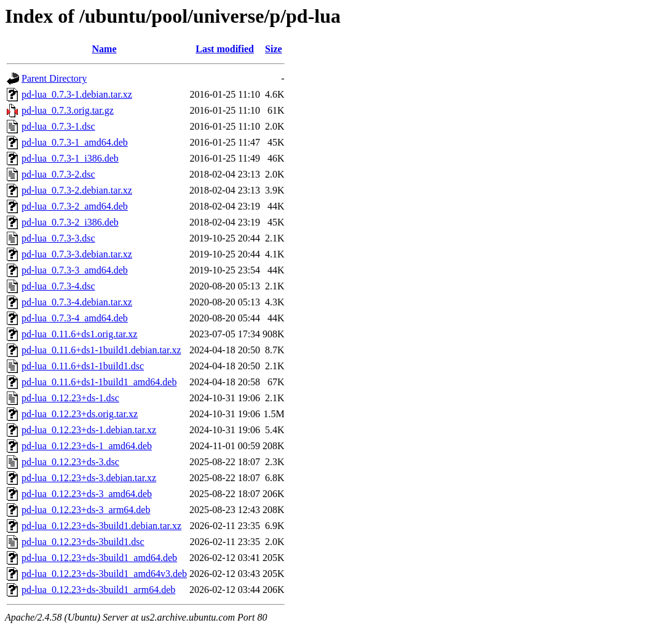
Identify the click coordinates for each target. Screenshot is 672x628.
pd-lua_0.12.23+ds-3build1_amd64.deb (99, 558)
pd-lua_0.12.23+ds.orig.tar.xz (80, 414)
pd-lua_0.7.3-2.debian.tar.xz (77, 190)
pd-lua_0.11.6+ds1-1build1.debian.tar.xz (101, 350)
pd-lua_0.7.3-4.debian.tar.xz (77, 302)
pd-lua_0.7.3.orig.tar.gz (68, 110)
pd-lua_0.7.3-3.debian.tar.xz (77, 254)
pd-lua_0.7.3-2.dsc (58, 174)
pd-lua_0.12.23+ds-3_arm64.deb (86, 510)
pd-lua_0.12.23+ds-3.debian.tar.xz (89, 478)
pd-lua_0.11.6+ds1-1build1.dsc (83, 366)
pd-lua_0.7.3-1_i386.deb (70, 158)
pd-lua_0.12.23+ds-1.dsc (70, 398)
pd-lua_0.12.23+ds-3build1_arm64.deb (98, 590)
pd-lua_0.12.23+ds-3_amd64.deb (87, 494)
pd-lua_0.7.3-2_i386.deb (70, 222)
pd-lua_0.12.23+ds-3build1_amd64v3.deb (104, 574)
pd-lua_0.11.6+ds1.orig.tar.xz (79, 334)
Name (105, 49)
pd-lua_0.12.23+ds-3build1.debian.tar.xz (101, 526)
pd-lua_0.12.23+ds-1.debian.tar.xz (89, 430)
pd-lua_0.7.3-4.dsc (58, 286)
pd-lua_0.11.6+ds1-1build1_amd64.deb (99, 382)
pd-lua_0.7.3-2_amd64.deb (75, 206)
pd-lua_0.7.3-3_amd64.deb (75, 270)
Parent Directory (54, 78)
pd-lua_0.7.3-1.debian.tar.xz (77, 94)
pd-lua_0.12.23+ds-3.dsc (70, 462)
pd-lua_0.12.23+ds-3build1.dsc (83, 542)
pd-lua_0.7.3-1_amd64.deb (75, 142)
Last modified (225, 49)
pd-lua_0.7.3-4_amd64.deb (75, 318)
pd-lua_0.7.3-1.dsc (58, 126)
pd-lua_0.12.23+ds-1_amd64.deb (87, 446)
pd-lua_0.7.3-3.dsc (58, 238)
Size (274, 49)
